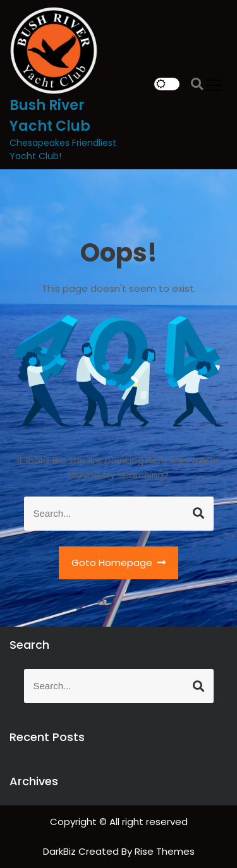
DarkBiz (61, 851)
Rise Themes (165, 851)
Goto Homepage (119, 563)
